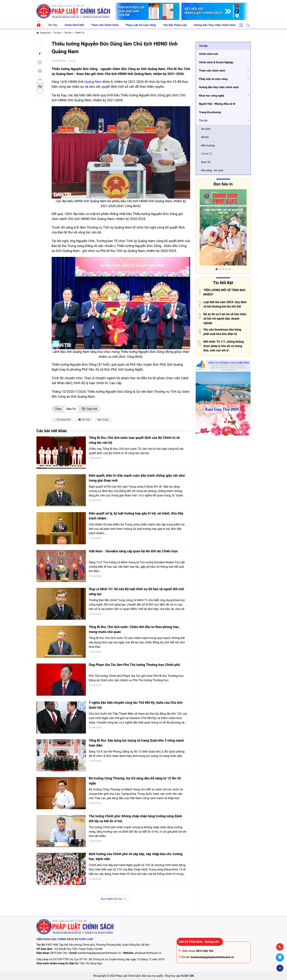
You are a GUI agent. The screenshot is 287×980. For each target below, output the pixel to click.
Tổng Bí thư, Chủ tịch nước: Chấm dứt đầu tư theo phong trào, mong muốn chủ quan (134, 629)
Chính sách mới (74, 25)
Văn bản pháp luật (175, 25)
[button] (248, 25)
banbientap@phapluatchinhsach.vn (99, 953)
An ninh (206, 129)
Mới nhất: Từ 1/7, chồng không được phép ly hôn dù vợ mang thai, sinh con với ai (223, 346)
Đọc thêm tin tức (113, 899)
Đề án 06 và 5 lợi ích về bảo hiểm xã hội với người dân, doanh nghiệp (225, 319)
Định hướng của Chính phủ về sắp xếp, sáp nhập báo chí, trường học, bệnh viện (136, 856)
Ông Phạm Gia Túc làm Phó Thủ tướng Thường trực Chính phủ (134, 665)
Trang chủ (43, 33)
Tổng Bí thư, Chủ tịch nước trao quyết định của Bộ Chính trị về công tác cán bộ (134, 440)
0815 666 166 (59, 953)
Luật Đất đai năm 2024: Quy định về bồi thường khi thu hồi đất (225, 304)
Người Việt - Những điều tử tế (217, 104)
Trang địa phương (210, 112)
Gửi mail (84, 420)
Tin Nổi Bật (223, 283)
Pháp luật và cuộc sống (141, 25)
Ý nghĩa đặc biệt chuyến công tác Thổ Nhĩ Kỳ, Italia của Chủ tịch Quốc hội (136, 705)
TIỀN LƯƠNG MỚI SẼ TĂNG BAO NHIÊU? (224, 292)
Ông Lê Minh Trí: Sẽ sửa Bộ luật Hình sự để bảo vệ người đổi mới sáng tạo (136, 591)
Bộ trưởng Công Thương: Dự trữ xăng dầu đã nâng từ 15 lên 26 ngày (135, 781)
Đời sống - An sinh (212, 170)
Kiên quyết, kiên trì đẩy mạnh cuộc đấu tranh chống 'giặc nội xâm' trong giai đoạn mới (137, 478)
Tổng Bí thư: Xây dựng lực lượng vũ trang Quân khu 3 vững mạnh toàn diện (136, 743)
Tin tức (53, 25)
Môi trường (208, 146)
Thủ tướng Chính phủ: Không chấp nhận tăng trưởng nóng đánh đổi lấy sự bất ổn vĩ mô (135, 819)
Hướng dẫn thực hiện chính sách (215, 25)
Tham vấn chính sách (105, 25)
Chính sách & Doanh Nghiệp (216, 62)
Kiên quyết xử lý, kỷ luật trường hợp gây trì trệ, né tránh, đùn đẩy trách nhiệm (136, 516)
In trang (103, 420)
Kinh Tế (206, 162)
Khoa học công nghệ (211, 96)
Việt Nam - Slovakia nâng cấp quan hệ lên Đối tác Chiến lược (133, 551)
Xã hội (205, 137)
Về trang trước (63, 420)
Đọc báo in (223, 184)
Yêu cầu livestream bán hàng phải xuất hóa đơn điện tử (222, 332)
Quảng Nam (93, 82)
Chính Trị (80, 33)
